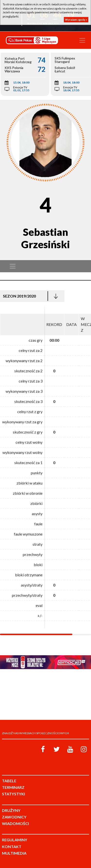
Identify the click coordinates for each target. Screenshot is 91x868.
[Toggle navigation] (82, 40)
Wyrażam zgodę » (76, 20)
